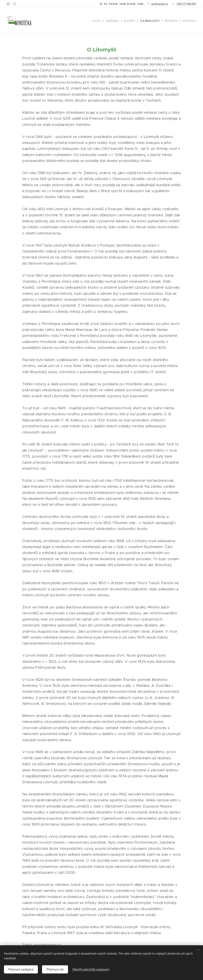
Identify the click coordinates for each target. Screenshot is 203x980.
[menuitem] (99, 21)
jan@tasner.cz (160, 4)
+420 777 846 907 (186, 4)
